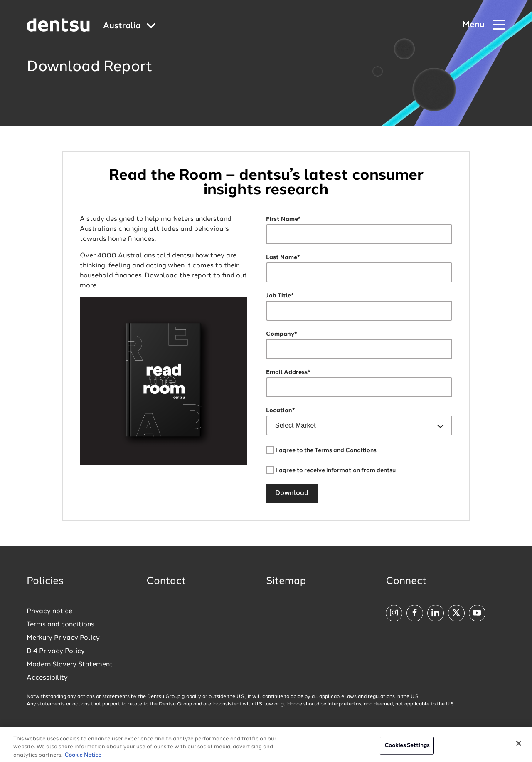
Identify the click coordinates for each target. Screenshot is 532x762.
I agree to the (326, 450)
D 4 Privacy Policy (56, 651)
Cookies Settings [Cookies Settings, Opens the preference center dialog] (407, 749)
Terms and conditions (60, 625)
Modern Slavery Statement (70, 665)
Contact (166, 581)
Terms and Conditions (346, 450)
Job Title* (280, 296)
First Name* (283, 219)
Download (292, 493)
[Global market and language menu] (129, 26)
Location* (281, 411)
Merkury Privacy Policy (63, 638)
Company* (282, 334)
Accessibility (47, 678)
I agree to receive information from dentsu (336, 470)
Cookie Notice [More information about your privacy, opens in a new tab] (83, 758)
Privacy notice (49, 611)
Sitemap (286, 581)
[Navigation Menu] (484, 25)
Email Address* (288, 372)
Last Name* (283, 257)
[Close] (519, 747)
